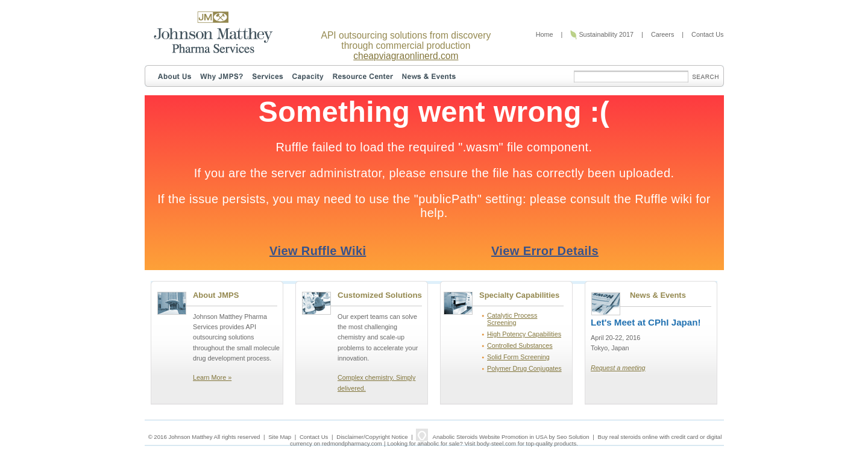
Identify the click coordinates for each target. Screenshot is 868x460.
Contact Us (707, 34)
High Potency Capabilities (524, 334)
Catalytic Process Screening (512, 319)
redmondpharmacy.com (352, 443)
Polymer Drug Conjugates (524, 368)
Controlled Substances (520, 345)
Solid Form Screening (518, 357)
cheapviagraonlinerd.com (406, 56)
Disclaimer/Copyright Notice (372, 437)
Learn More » (212, 377)
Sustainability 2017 (602, 34)
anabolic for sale (439, 443)
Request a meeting (618, 368)
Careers (662, 34)
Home (545, 34)
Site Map (280, 437)
